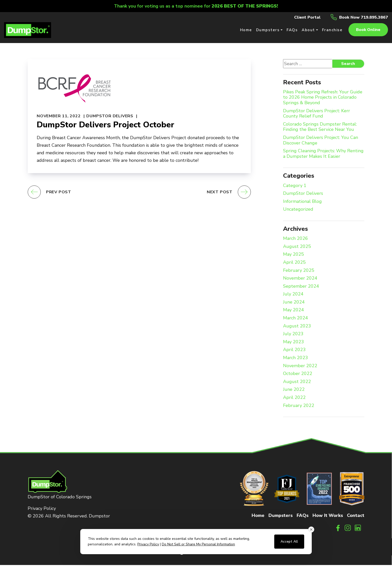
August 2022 (297, 383)
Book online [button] (368, 30)
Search (348, 65)
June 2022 (294, 391)
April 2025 (294, 263)
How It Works (328, 517)
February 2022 (299, 407)
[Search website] (309, 65)
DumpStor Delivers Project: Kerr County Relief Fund (317, 115)
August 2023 (297, 327)
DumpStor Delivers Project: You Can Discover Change (321, 141)
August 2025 (297, 248)
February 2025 (299, 272)
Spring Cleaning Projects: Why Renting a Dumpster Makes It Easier (323, 155)
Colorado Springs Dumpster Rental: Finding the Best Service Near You (320, 128)
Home (258, 517)
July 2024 (293, 295)
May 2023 (293, 343)
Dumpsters (281, 517)
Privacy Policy (42, 510)
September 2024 (301, 287)
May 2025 (293, 256)
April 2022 (294, 399)
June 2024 (294, 303)
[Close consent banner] (311, 530)
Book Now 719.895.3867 (361, 17)
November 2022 (300, 367)
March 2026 (296, 240)
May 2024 (293, 311)
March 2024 (296, 319)
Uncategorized (298, 211)
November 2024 (300, 279)
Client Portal (301, 17)
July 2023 (293, 335)
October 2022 (298, 375)
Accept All (289, 541)
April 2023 (294, 351)
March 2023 (296, 359)
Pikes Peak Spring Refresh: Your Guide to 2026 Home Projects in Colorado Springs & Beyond (323, 99)
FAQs (303, 517)
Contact (356, 517)
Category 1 (295, 187)
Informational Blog (302, 203)
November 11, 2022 (59, 117)
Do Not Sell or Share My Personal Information (198, 544)
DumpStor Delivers (110, 117)
